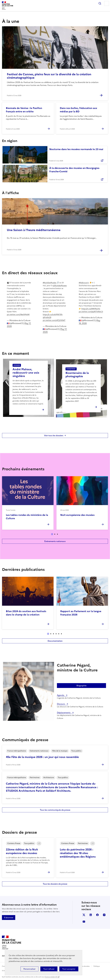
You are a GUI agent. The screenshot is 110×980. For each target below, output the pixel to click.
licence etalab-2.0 (51, 977)
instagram (104, 915)
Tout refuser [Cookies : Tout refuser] (49, 969)
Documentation (55, 641)
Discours (61, 704)
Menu (107, 3)
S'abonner (9, 918)
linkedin (91, 915)
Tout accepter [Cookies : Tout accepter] (69, 969)
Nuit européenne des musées (77, 515)
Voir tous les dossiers (54, 435)
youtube (84, 922)
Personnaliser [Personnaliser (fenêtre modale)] (29, 969)
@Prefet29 (47, 317)
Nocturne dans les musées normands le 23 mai (76, 149)
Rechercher (100, 3)
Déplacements (64, 713)
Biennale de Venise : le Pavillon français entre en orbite (24, 110)
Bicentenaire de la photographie (77, 375)
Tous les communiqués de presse (55, 810)
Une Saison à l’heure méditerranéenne (34, 230)
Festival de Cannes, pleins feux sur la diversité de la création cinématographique (49, 76)
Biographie (81, 686)
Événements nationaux (55, 541)
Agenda (61, 695)
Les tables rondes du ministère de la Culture (27, 517)
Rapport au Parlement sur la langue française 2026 (81, 613)
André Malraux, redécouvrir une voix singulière (26, 373)
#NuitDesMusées (50, 283)
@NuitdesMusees (60, 286)
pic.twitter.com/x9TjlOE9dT (54, 320)
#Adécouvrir (84, 283)
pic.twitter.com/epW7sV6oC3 (91, 312)
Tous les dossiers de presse (55, 884)
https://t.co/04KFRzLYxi (91, 309)
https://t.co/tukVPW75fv (53, 315)
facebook (97, 915)
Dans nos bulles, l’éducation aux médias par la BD (78, 110)
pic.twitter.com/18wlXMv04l (18, 315)
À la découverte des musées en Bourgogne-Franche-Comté (75, 170)
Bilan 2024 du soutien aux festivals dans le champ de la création (26, 613)
